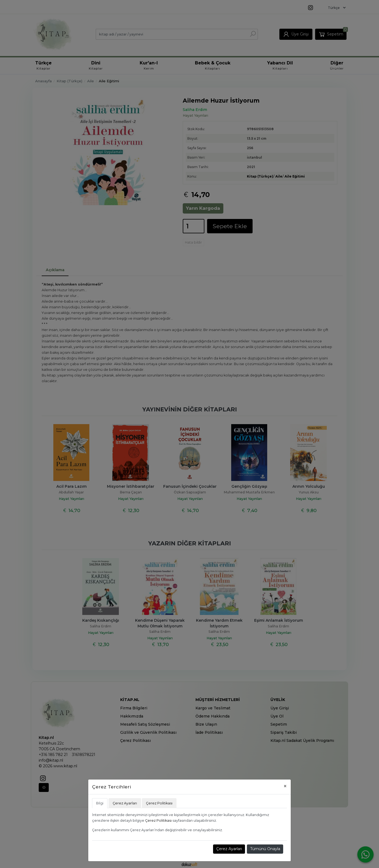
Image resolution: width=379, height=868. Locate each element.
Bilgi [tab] (100, 803)
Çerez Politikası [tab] (159, 803)
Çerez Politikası (158, 820)
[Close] (285, 786)
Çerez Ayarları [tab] (125, 803)
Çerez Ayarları (229, 849)
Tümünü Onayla (265, 849)
